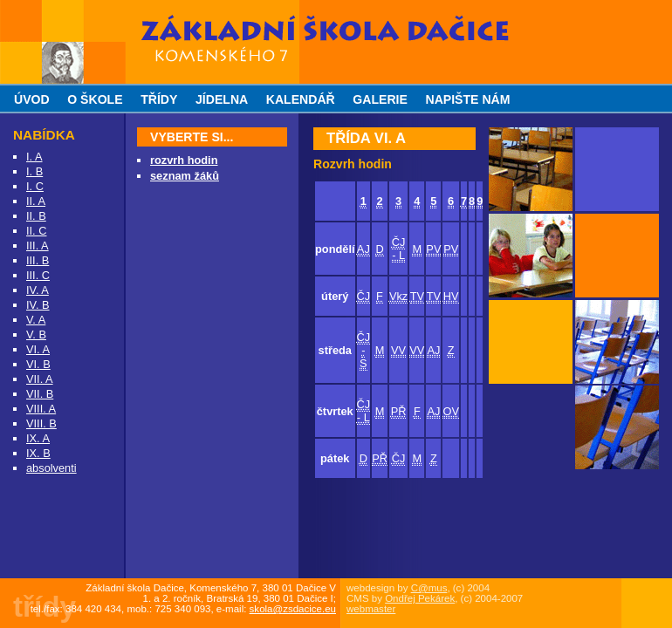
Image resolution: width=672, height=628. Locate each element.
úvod (32, 99)
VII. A (40, 379)
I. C (35, 186)
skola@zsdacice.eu (293, 609)
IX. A (38, 438)
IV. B (38, 305)
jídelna (222, 99)
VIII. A (41, 409)
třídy (159, 99)
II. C (36, 231)
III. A (38, 246)
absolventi (51, 468)
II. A (36, 201)
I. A (34, 157)
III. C (38, 275)
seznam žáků (185, 176)
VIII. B (41, 423)
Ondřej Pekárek (420, 598)
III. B (38, 260)
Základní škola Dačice (201, 7)
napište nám (467, 99)
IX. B (38, 453)
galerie (380, 99)
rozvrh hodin (184, 160)
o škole (95, 99)
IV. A (38, 290)
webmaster (371, 609)
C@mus (429, 588)
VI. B (38, 364)
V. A (36, 320)
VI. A (38, 349)
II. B (36, 216)
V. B (36, 334)
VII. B (40, 394)
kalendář (301, 99)
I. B (34, 171)
